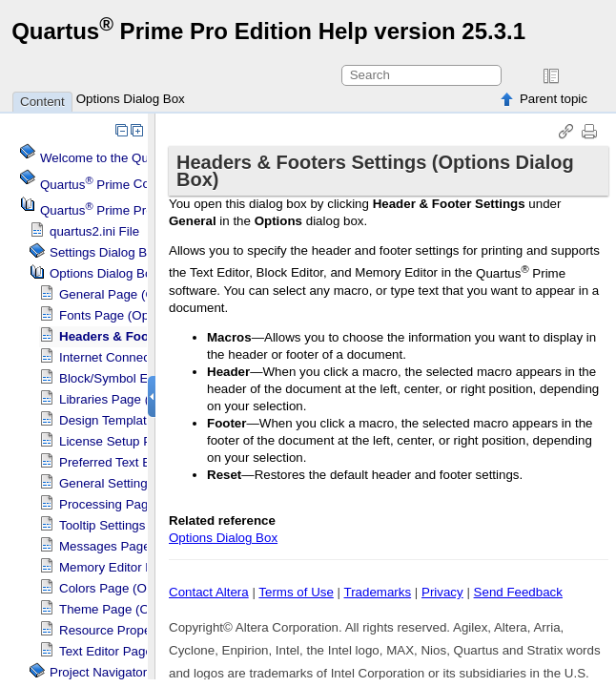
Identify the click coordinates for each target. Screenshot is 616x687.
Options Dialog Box (131, 99)
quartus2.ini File (94, 231)
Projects (110, 210)
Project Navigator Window (123, 672)
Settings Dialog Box (105, 252)
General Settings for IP (123, 483)
